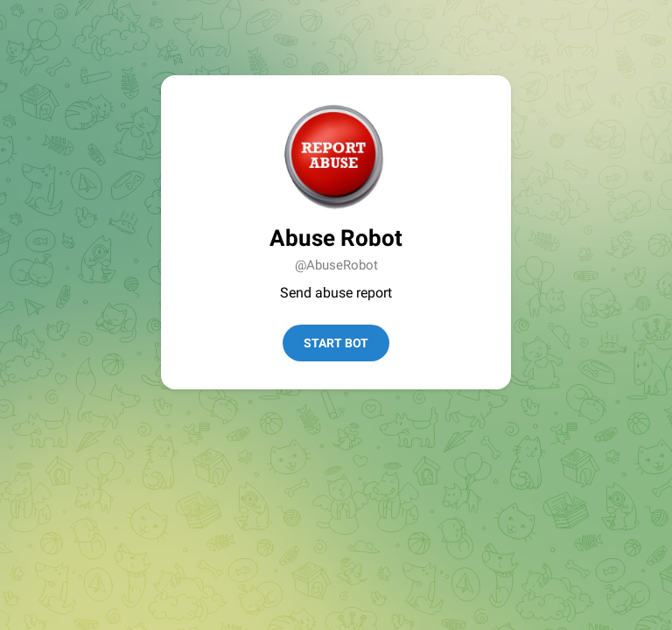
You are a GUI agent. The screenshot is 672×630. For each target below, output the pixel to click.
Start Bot (336, 343)
